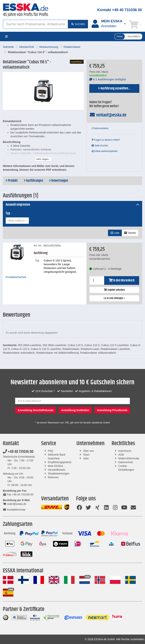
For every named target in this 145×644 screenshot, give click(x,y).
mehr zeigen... (43, 159)
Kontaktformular (14, 510)
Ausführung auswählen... (114, 88)
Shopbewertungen (59, 474)
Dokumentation (100, 128)
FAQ (50, 451)
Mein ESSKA (55, 466)
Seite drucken (100, 146)
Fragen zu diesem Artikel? (106, 140)
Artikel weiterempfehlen (105, 151)
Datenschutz (126, 462)
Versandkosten (57, 470)
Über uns (88, 451)
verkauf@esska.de (108, 115)
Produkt (12, 181)
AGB (121, 455)
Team (86, 455)
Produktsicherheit (16, 277)
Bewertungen (59, 181)
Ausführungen (33, 181)
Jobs (86, 458)
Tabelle (130, 233)
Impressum (125, 451)
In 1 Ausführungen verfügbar (108, 79)
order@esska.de (15, 504)
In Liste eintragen (114, 298)
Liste (115, 233)
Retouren (53, 477)
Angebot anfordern (114, 290)
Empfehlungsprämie (60, 462)
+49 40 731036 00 (18, 452)
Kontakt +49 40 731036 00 (120, 10)
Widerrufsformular (129, 458)
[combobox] (17, 221)
